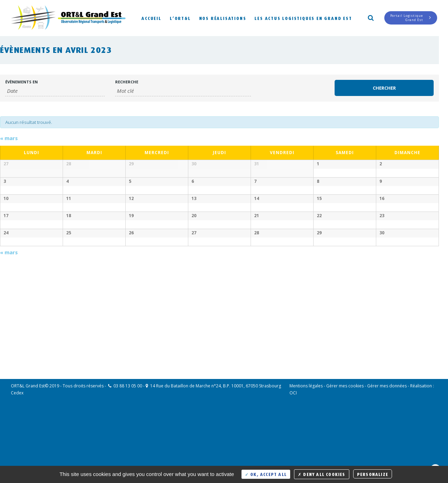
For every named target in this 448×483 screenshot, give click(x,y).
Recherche (127, 82)
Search (370, 17)
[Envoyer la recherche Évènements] (384, 88)
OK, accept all (266, 474)
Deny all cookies (322, 474)
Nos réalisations (223, 18)
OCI (293, 460)
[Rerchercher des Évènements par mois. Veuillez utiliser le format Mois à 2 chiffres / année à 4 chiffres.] (55, 91)
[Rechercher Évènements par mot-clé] (183, 91)
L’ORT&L (180, 18)
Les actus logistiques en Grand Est (303, 18)
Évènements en (22, 82)
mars (9, 138)
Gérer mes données (387, 453)
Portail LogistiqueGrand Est (411, 18)
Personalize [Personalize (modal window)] (373, 474)
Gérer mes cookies (345, 453)
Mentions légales (306, 453)
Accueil (151, 18)
